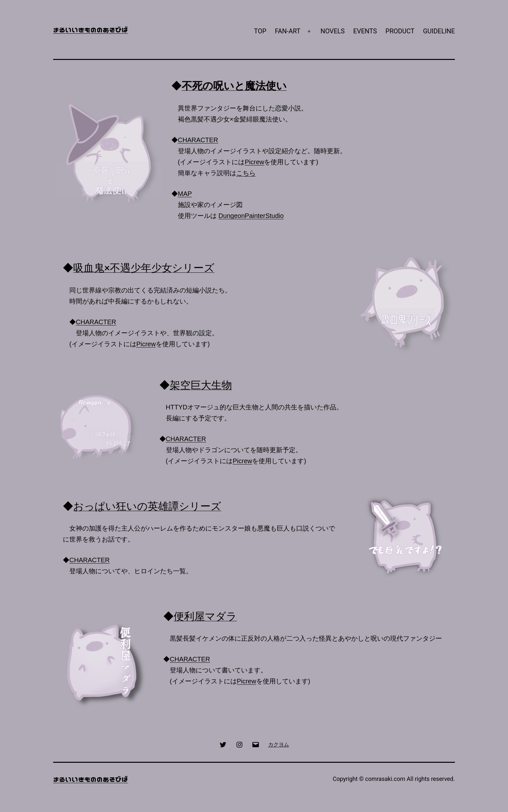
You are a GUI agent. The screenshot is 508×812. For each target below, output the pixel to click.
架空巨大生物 (201, 385)
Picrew (254, 162)
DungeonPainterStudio (251, 216)
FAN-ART (288, 31)
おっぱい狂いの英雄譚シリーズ (147, 506)
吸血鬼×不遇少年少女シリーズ (144, 268)
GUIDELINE (439, 31)
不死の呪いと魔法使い (234, 86)
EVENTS (365, 31)
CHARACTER (198, 140)
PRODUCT (400, 31)
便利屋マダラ (205, 616)
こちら (246, 173)
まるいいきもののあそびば (91, 29)
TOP (260, 31)
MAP (185, 194)
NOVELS (333, 31)
